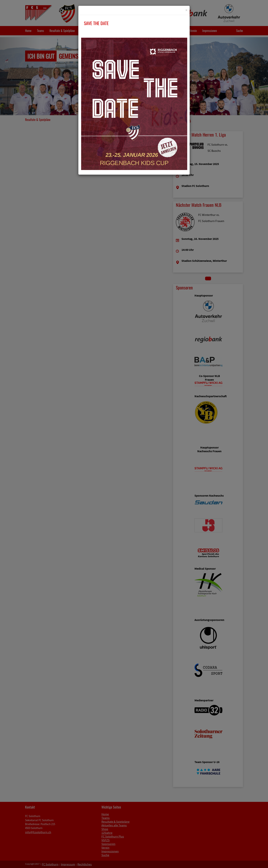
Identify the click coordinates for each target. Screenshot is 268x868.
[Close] (186, 10)
